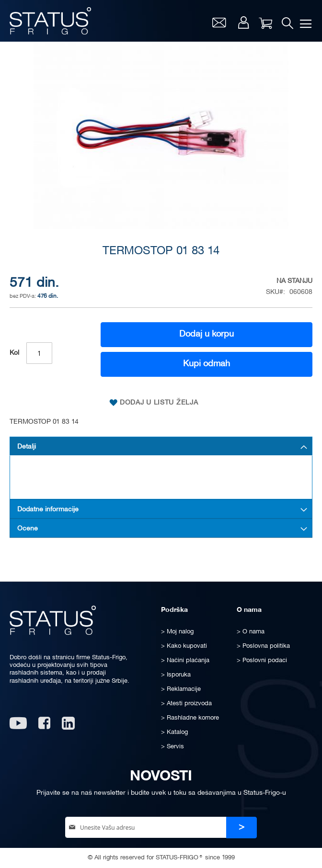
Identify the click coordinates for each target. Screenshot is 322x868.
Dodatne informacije (48, 510)
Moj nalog (244, 23)
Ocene (28, 529)
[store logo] (50, 21)
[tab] (161, 446)
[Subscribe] (241, 828)
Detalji (27, 447)
